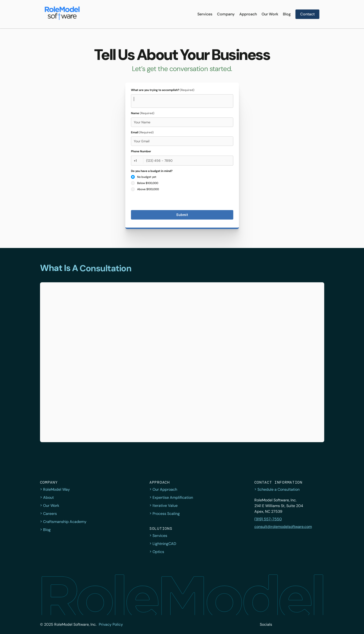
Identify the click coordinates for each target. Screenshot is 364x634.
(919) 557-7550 (268, 519)
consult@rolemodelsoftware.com (283, 527)
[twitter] (279, 625)
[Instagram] (300, 625)
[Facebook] (289, 625)
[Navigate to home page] (62, 14)
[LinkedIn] (310, 625)
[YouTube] (320, 625)
